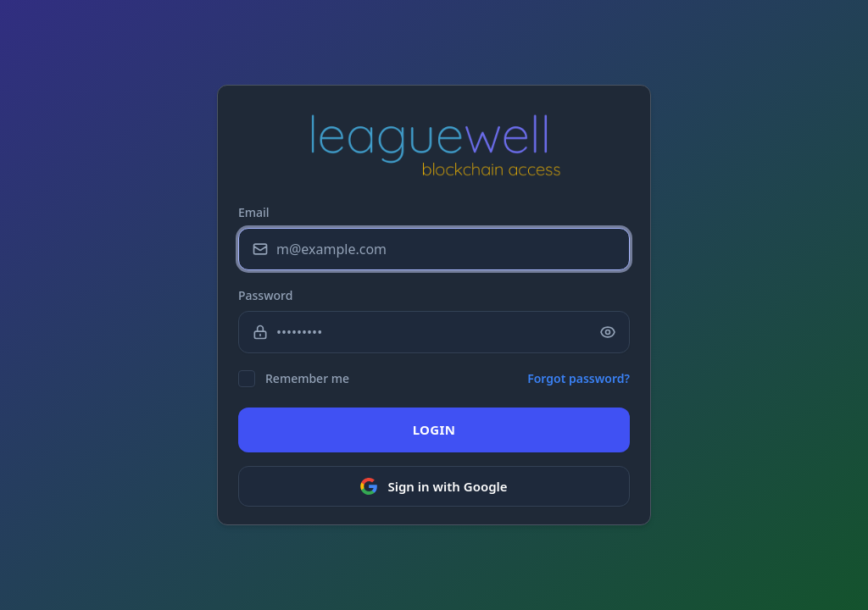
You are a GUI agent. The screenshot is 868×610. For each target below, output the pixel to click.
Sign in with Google (434, 486)
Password (265, 295)
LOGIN (434, 430)
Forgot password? (579, 378)
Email (254, 212)
